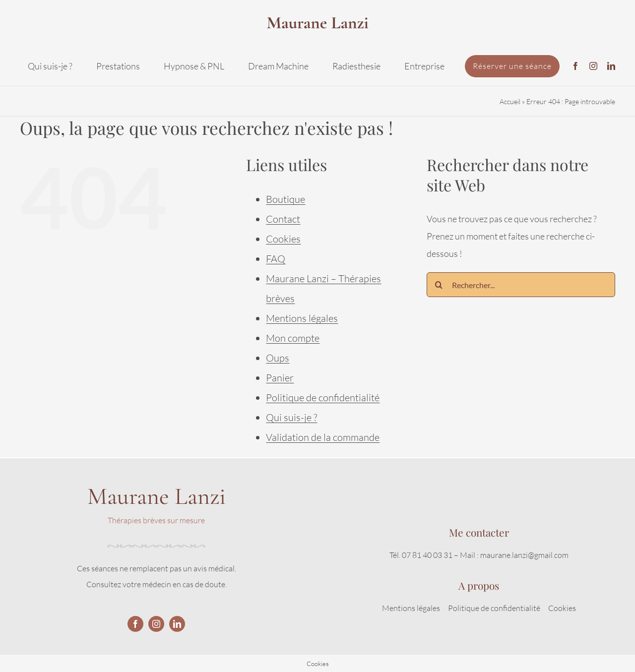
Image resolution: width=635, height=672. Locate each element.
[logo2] (317, 12)
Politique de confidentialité (323, 397)
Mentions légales (302, 318)
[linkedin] (611, 66)
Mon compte (293, 338)
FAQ (276, 259)
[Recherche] (439, 285)
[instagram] (593, 66)
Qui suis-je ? (291, 417)
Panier (280, 378)
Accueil (510, 101)
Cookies (283, 239)
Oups (278, 358)
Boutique (286, 199)
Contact (283, 219)
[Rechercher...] (521, 285)
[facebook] (575, 66)
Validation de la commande (323, 437)
